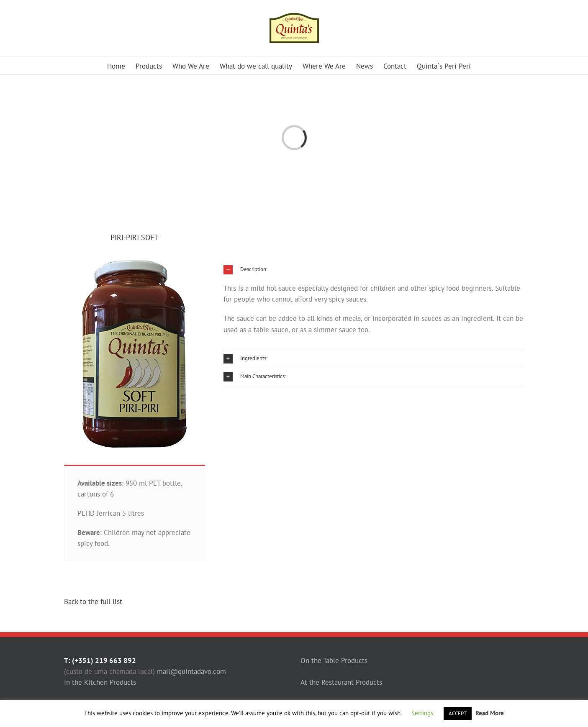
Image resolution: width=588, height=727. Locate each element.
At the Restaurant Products (341, 682)
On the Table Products (334, 660)
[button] (374, 270)
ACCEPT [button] (458, 713)
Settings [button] (422, 713)
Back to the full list (93, 602)
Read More (490, 713)
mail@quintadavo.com (191, 671)
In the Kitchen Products (100, 682)
